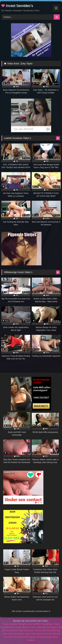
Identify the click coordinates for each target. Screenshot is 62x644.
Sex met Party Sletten (14, 637)
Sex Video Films (28, 634)
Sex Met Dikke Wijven (48, 634)
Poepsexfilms (52, 630)
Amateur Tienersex (35, 630)
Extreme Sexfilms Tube (35, 624)
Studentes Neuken (35, 637)
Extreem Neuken (15, 627)
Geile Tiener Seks (11, 634)
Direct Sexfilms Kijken (14, 630)
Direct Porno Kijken (34, 627)
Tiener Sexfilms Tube (12, 624)
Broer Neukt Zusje (53, 627)
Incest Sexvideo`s (17, 6)
